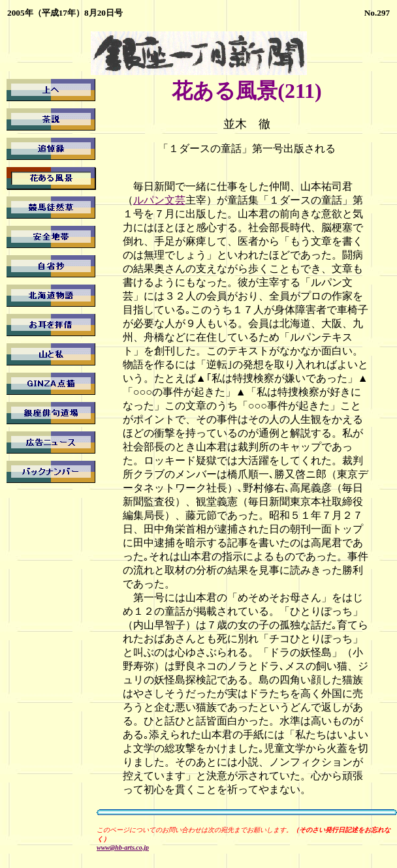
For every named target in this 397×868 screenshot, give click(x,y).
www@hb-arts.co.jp (123, 847)
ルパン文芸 (159, 200)
